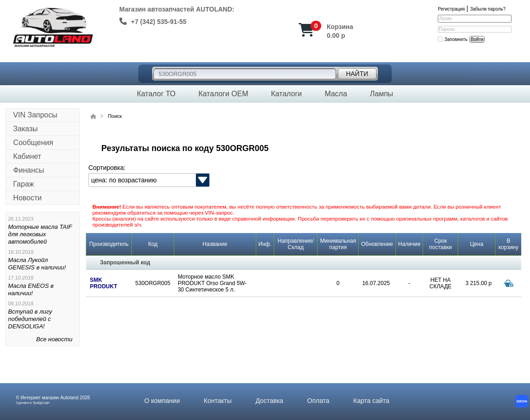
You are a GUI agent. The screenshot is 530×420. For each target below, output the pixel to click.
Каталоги (286, 94)
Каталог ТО (156, 94)
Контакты (218, 401)
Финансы (29, 170)
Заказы (26, 129)
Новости (28, 198)
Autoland (69, 398)
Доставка (269, 401)
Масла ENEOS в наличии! (31, 289)
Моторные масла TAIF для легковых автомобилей (40, 234)
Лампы (381, 94)
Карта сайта (371, 401)
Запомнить (456, 39)
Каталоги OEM (223, 94)
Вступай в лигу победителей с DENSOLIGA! (30, 319)
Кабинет (27, 156)
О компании (162, 401)
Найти (357, 74)
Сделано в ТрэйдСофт (33, 403)
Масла (336, 94)
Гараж (24, 184)
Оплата (318, 401)
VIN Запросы (35, 115)
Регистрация (451, 9)
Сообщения (33, 143)
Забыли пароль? (488, 9)
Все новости (55, 339)
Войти (477, 39)
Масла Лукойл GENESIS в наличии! (37, 264)
